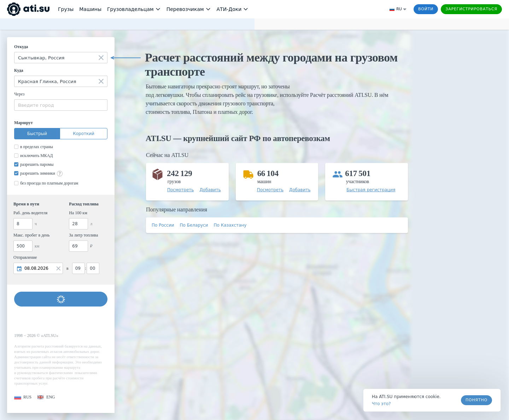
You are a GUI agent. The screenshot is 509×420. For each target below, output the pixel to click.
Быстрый (37, 134)
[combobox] (61, 58)
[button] (23, 397)
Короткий (84, 134)
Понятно (476, 400)
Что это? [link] (381, 404)
